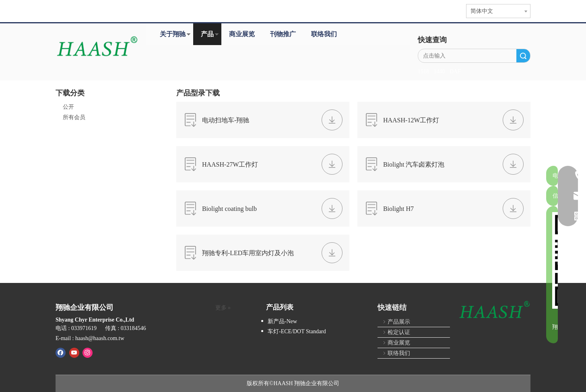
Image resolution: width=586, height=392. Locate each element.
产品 (207, 34)
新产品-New (282, 321)
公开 (68, 107)
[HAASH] (494, 310)
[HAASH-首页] (97, 47)
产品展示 (399, 322)
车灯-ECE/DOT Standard (297, 331)
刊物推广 (283, 34)
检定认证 (399, 332)
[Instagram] (88, 353)
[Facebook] (61, 353)
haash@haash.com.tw (100, 338)
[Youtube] (74, 353)
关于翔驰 (173, 34)
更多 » (223, 308)
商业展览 (242, 34)
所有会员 (74, 117)
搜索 (523, 56)
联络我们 (324, 34)
